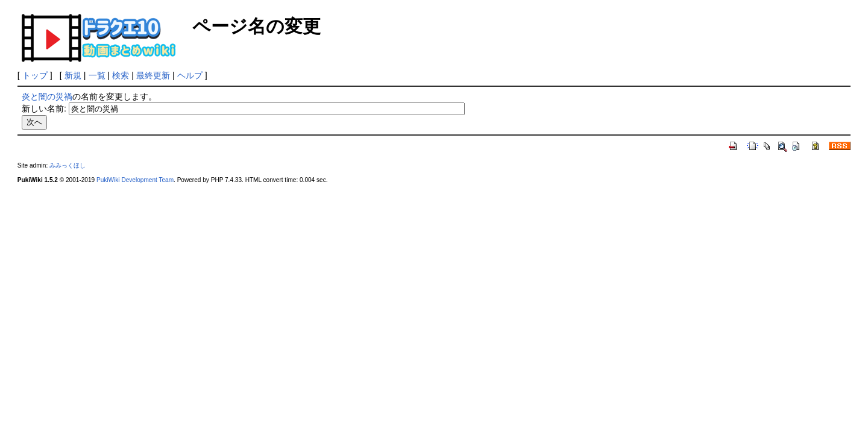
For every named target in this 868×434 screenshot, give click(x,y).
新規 (73, 75)
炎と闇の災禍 (47, 96)
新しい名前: (44, 108)
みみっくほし (68, 165)
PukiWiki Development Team (135, 180)
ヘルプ (190, 75)
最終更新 (153, 75)
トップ (35, 75)
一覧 (97, 75)
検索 (121, 75)
